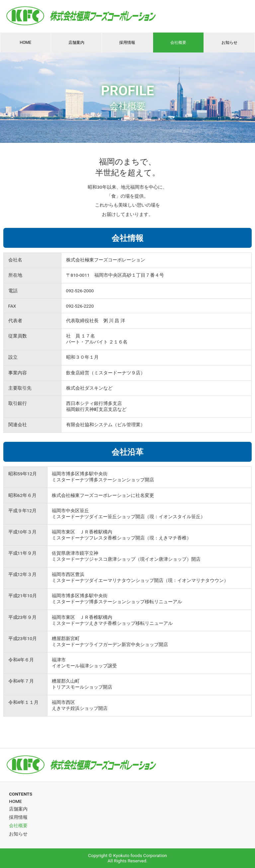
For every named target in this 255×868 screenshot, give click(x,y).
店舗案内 (76, 43)
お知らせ (229, 43)
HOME (25, 43)
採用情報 (127, 43)
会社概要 (178, 43)
